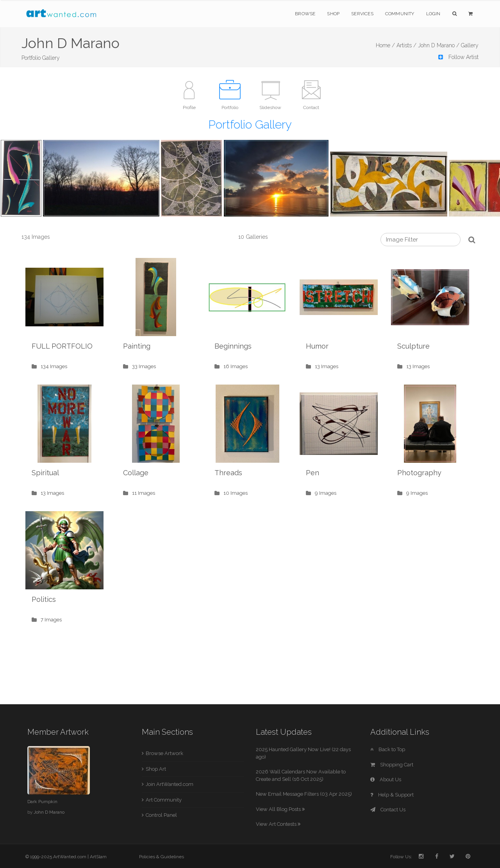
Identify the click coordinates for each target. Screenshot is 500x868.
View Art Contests (278, 824)
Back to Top (388, 749)
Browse (305, 14)
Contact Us (388, 810)
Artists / (406, 45)
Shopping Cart (392, 765)
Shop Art (156, 769)
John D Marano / (439, 45)
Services (362, 14)
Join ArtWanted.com (170, 784)
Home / (385, 45)
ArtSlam (98, 857)
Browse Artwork (164, 753)
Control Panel (161, 815)
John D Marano (49, 812)
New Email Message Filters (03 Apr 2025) (304, 794)
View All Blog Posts (280, 809)
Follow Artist (458, 57)
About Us (386, 779)
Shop (333, 14)
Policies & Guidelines (162, 857)
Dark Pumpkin (42, 802)
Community (400, 14)
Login (433, 14)
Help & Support (392, 795)
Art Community (164, 800)
